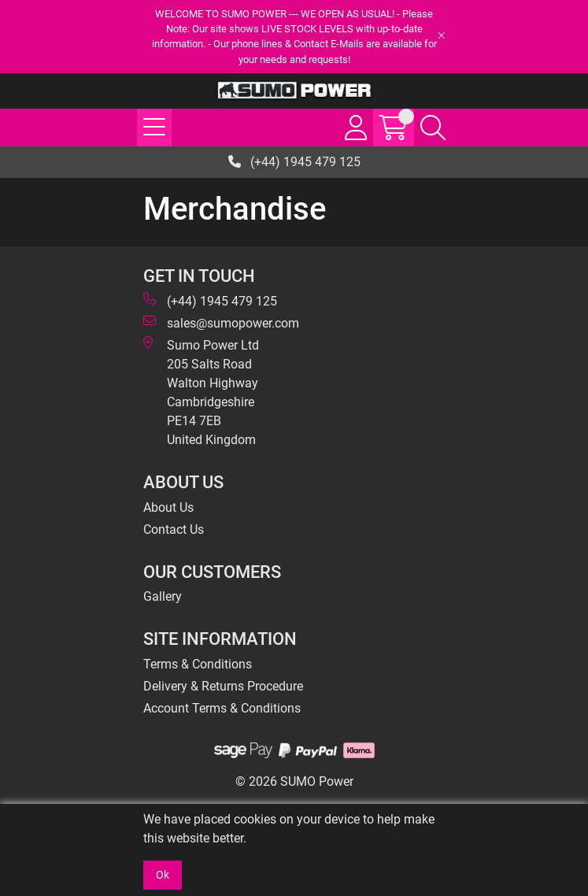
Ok (163, 875)
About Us (168, 507)
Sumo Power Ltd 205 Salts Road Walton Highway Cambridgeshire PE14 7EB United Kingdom (201, 392)
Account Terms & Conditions (222, 708)
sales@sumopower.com (221, 322)
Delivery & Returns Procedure (223, 686)
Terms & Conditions (198, 664)
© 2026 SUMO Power (294, 781)
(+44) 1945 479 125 (294, 162)
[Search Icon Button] (433, 128)
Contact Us (174, 529)
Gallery (163, 596)
